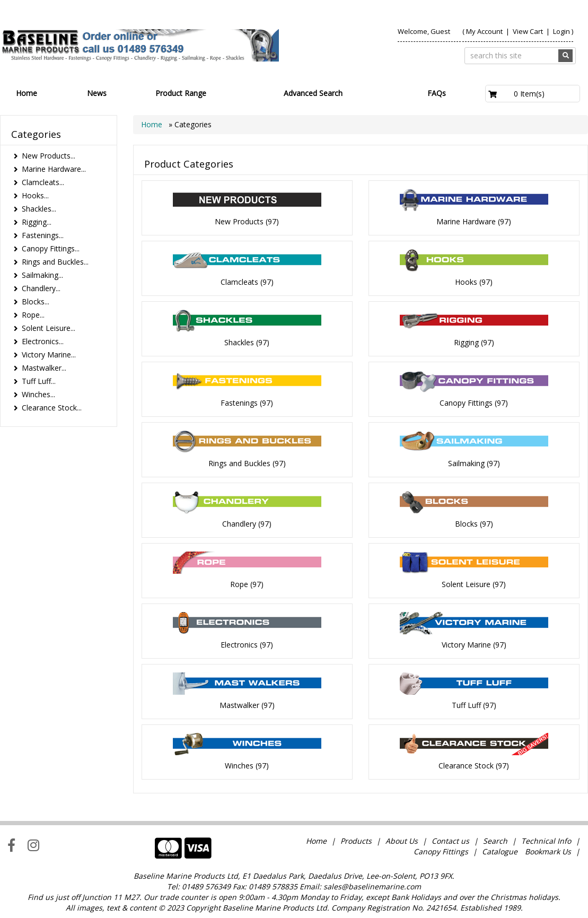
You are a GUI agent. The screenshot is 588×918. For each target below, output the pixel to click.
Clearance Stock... (52, 408)
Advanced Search (313, 93)
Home (27, 93)
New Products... (49, 156)
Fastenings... (43, 235)
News (97, 93)
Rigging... (37, 222)
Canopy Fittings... (51, 248)
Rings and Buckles (239, 463)
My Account (484, 31)
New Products (239, 221)
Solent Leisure (466, 584)
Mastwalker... (44, 368)
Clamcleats (239, 282)
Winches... (38, 394)
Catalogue (500, 851)
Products (356, 841)
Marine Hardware (466, 221)
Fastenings (239, 403)
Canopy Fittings (466, 403)
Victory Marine (466, 645)
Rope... (33, 315)
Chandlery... (41, 288)
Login (561, 31)
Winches (239, 766)
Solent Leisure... (49, 328)
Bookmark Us (548, 851)
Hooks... (35, 195)
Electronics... (43, 341)
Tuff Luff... (39, 381)
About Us (402, 841)
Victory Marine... (49, 355)
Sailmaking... (42, 275)
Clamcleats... (43, 182)
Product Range (181, 93)
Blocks (466, 524)
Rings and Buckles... (55, 262)
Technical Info (546, 841)
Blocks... (36, 301)
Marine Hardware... (54, 169)
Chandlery (239, 524)
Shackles (239, 342)
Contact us (450, 841)
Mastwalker (239, 705)
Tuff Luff (466, 705)
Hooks (466, 282)
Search (496, 841)
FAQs (437, 93)
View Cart (529, 31)
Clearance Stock (466, 766)
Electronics (239, 645)
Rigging (466, 342)
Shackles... (39, 209)
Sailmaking (466, 463)
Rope (239, 584)
